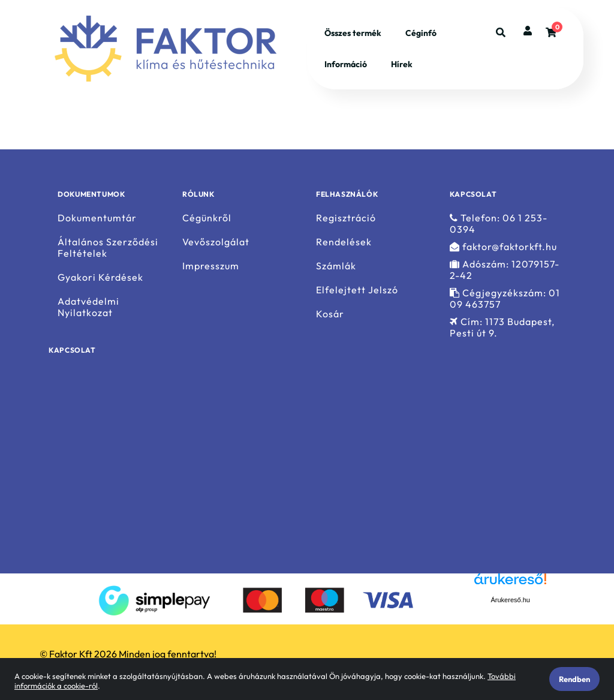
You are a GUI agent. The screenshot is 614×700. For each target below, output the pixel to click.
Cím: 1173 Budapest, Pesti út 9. (502, 328)
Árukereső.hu (511, 600)
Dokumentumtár (97, 218)
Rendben (574, 679)
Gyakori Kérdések (100, 277)
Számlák (336, 266)
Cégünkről (207, 218)
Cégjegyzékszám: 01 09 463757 (505, 299)
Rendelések (344, 242)
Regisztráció (346, 218)
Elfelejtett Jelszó (357, 290)
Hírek (402, 64)
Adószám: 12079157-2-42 (505, 270)
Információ (346, 64)
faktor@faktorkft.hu (503, 247)
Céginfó (421, 33)
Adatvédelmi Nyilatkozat (88, 307)
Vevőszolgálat (216, 242)
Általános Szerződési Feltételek (108, 248)
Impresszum (211, 266)
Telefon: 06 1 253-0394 (499, 223)
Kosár (330, 314)
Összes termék (353, 33)
